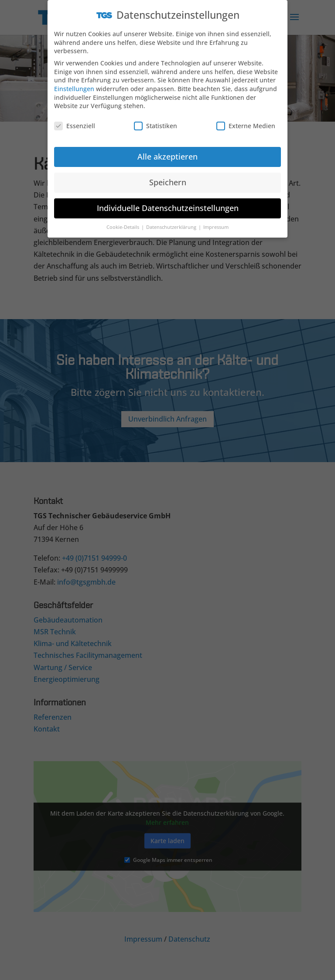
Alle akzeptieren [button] (167, 152)
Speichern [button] (168, 177)
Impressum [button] (216, 222)
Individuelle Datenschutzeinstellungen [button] (168, 203)
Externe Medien (246, 121)
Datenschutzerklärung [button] (172, 222)
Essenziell (75, 121)
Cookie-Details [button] (123, 222)
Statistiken (156, 121)
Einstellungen (74, 84)
